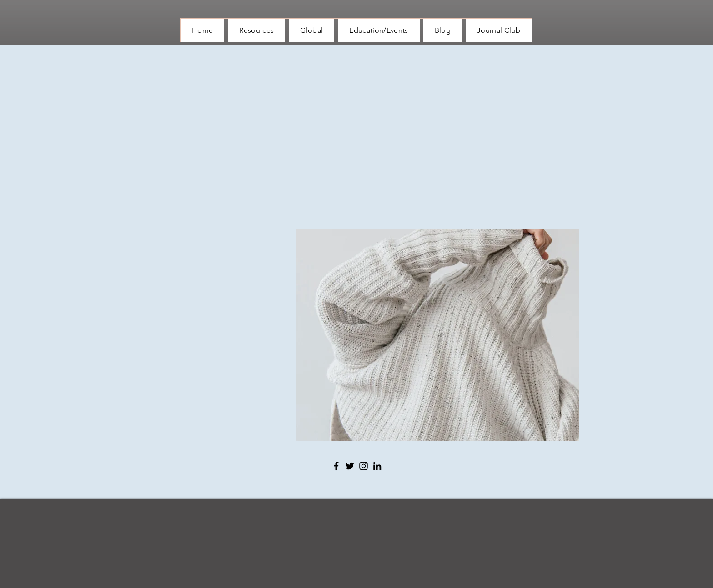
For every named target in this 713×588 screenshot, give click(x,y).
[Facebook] (336, 466)
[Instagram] (364, 466)
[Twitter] (350, 466)
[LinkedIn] (377, 466)
